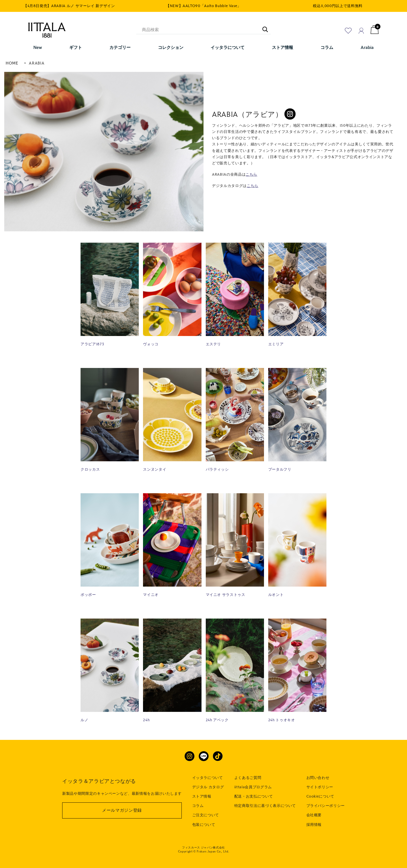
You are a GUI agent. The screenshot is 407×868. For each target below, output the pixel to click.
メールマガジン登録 (122, 810)
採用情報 (314, 825)
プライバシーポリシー (326, 806)
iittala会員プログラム (253, 787)
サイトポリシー (320, 787)
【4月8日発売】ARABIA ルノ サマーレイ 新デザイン (69, 6)
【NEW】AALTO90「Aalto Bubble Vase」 (203, 6)
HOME (12, 63)
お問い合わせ (318, 778)
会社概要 (314, 815)
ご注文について (206, 815)
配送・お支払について (254, 796)
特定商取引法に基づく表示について (265, 806)
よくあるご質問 (248, 778)
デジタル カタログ (208, 787)
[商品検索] (203, 30)
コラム (198, 806)
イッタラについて (208, 778)
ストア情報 (202, 796)
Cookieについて (321, 796)
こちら (251, 175)
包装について (204, 825)
